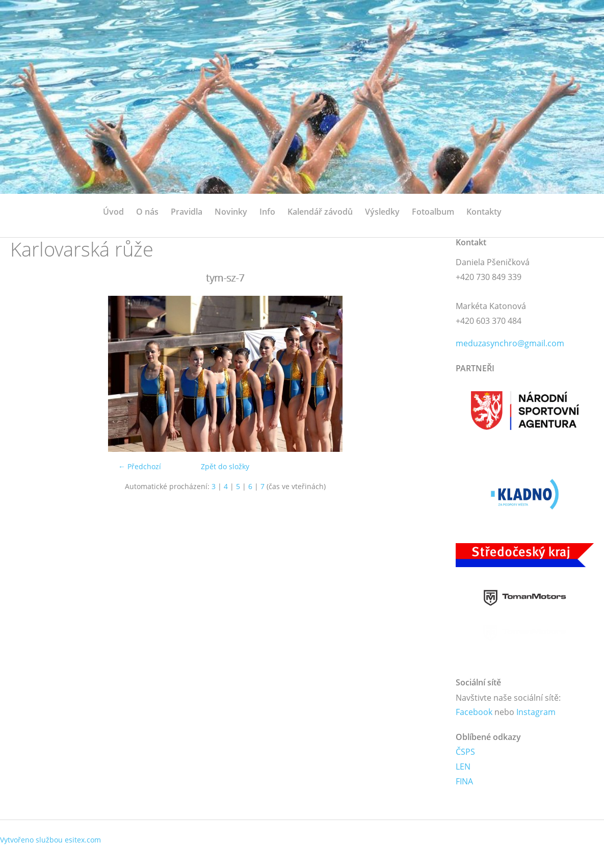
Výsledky (382, 212)
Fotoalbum (433, 212)
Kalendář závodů (320, 212)
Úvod (113, 212)
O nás (147, 212)
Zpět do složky (225, 466)
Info (267, 212)
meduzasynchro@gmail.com (510, 343)
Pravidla (187, 212)
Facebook (474, 712)
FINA (464, 781)
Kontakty (484, 212)
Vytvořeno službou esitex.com (50, 840)
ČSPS (465, 752)
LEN (463, 767)
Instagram (536, 712)
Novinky (231, 212)
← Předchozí (140, 466)
